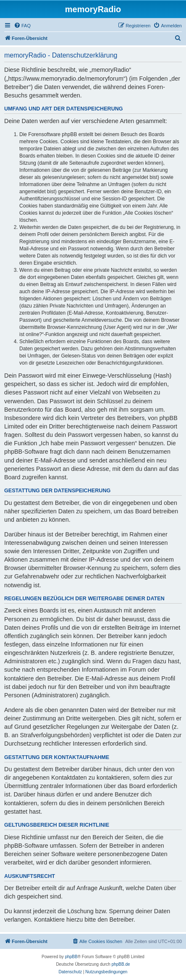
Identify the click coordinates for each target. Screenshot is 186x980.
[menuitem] (22, 26)
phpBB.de (121, 964)
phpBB (71, 957)
